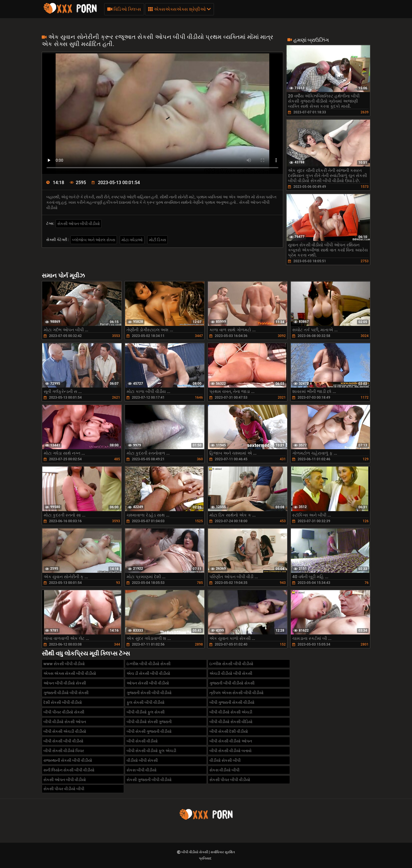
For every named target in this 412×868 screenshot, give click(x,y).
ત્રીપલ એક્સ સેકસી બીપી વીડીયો (237, 693)
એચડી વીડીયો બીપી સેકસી (231, 673)
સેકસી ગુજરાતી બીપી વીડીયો (149, 780)
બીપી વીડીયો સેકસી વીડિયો (231, 722)
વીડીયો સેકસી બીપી (225, 760)
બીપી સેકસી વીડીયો (142, 741)
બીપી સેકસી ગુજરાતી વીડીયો (149, 731)
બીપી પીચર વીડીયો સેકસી (64, 712)
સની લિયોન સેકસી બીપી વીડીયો (69, 770)
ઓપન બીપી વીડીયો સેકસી (65, 683)
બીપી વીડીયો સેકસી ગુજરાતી (149, 722)
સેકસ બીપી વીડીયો (142, 770)
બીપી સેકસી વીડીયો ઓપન (231, 741)
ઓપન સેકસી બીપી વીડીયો (148, 683)
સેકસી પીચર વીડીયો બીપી (64, 789)
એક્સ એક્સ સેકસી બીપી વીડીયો (70, 673)
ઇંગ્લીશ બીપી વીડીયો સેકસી (149, 664)
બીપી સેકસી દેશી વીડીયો (229, 731)
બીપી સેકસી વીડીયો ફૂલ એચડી (151, 751)
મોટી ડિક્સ (157, 240)
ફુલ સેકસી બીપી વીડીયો (146, 702)
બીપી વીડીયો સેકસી (195, 852)
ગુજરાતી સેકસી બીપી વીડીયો (149, 693)
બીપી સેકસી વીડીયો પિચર (64, 751)
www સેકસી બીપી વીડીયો (64, 664)
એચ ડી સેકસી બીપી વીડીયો (148, 673)
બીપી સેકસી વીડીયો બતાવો (231, 751)
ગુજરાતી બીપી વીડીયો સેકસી (232, 683)
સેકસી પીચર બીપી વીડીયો (230, 780)
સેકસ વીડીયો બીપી (224, 770)
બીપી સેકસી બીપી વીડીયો (63, 741)
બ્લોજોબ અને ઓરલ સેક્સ (94, 240)
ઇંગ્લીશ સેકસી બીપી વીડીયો (231, 664)
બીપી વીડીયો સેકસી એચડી (231, 712)
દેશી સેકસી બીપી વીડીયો (63, 702)
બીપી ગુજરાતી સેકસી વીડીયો (232, 702)
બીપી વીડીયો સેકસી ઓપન (65, 722)
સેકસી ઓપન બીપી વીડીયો (79, 224)
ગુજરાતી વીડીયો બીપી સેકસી (66, 693)
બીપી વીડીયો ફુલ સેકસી (146, 712)
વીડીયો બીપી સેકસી (142, 760)
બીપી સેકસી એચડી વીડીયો (65, 731)
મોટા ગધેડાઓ (132, 240)
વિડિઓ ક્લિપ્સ (124, 9)
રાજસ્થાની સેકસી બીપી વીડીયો (68, 760)
